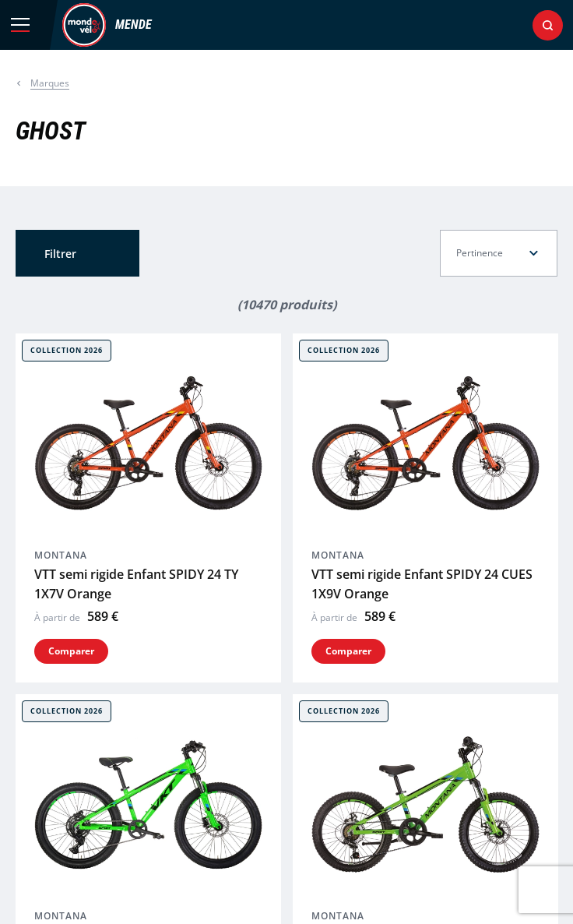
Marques (50, 83)
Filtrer (60, 254)
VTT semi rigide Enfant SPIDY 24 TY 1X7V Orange (136, 584)
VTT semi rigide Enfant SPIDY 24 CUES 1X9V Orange (422, 584)
